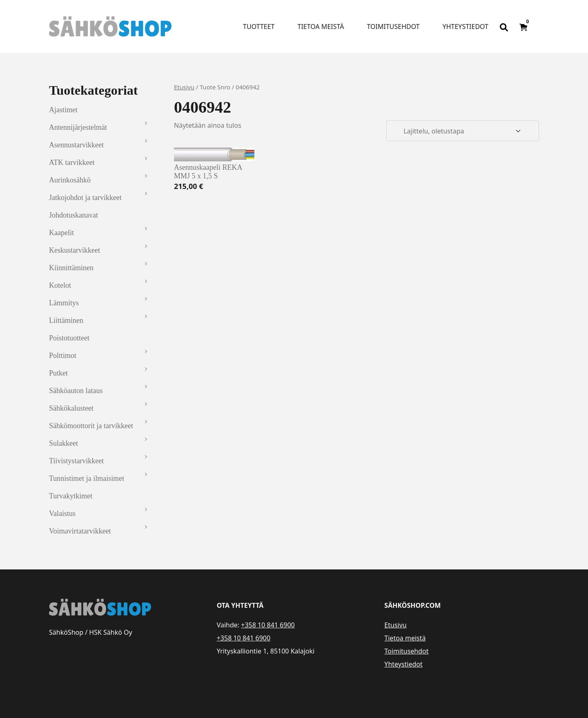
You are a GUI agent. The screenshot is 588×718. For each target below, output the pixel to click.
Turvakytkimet (71, 496)
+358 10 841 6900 (268, 625)
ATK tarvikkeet (72, 162)
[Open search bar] (504, 27)
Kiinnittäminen (71, 268)
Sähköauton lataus (76, 391)
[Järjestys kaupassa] (463, 131)
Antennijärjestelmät (78, 127)
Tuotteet (259, 27)
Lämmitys (64, 303)
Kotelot (60, 285)
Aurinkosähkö (70, 180)
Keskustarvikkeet (75, 250)
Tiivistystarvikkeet (76, 461)
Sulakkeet (63, 443)
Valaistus (62, 513)
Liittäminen (66, 320)
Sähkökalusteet (71, 408)
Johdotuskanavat (73, 215)
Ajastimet (63, 110)
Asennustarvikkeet (76, 145)
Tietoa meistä (321, 27)
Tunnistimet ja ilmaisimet (87, 478)
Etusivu (184, 87)
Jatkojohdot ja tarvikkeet (85, 198)
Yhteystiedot (465, 27)
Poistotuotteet (69, 338)
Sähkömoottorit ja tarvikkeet (91, 426)
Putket (58, 373)
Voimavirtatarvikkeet (80, 531)
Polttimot (63, 356)
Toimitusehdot (393, 27)
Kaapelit (61, 233)
